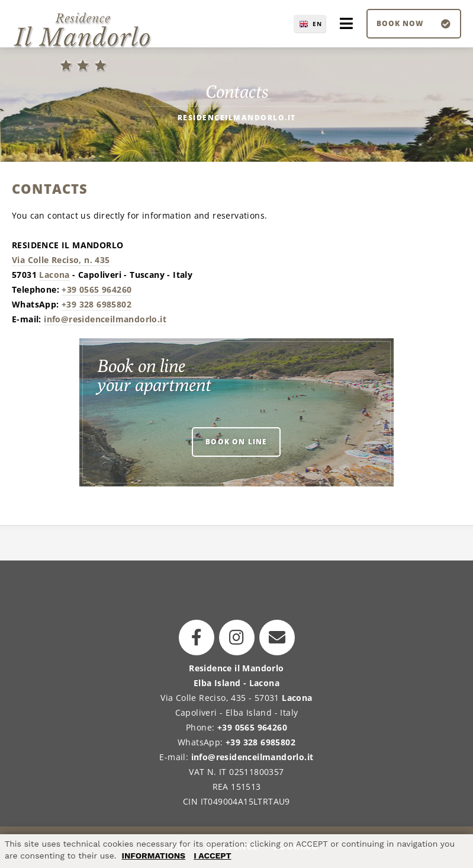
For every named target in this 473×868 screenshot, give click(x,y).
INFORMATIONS (153, 856)
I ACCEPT (213, 856)
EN (317, 24)
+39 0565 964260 (96, 289)
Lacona (54, 275)
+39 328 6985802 (96, 304)
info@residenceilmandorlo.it (105, 319)
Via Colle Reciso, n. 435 (61, 260)
